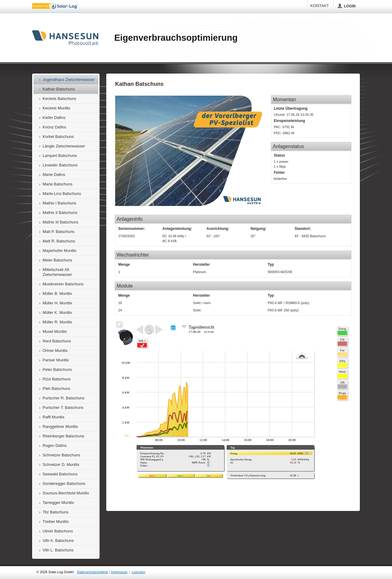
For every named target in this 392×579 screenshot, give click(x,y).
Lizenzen (138, 572)
